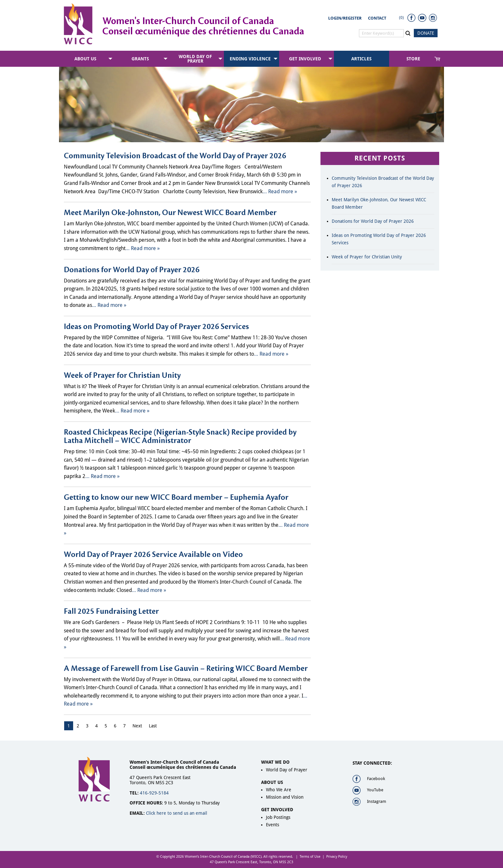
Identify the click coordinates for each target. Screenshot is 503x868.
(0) (401, 18)
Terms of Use (310, 857)
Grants (140, 59)
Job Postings (278, 817)
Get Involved (305, 59)
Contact (377, 18)
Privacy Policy (337, 857)
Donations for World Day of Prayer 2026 (132, 270)
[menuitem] (86, 59)
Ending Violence (250, 59)
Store (413, 59)
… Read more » (280, 191)
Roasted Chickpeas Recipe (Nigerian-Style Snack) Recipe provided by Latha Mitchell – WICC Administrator (180, 437)
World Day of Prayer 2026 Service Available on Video (153, 555)
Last (153, 726)
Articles (361, 59)
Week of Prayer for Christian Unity (122, 376)
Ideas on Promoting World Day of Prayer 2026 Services (156, 327)
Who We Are (279, 790)
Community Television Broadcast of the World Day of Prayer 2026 (175, 156)
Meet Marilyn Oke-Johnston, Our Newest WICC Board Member (170, 213)
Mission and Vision (285, 797)
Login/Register (345, 18)
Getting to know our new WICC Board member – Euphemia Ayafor (176, 498)
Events (273, 825)
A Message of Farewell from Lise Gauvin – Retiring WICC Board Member (186, 669)
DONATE (426, 33)
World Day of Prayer (195, 59)
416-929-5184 (154, 793)
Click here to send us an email (177, 813)
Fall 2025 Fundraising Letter (111, 612)
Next (137, 726)
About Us (85, 59)
